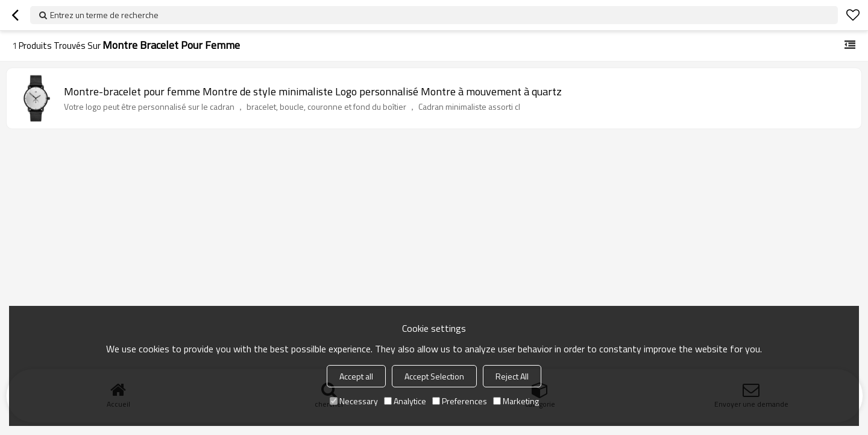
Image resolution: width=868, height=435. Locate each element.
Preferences (460, 401)
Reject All (512, 376)
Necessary (354, 401)
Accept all (356, 376)
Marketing (516, 401)
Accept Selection (434, 376)
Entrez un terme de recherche (104, 15)
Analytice (405, 401)
